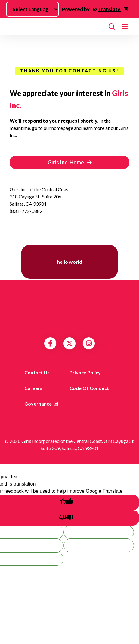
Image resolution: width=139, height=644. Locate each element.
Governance (38, 404)
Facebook (50, 343)
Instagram (89, 343)
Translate (109, 9)
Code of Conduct (89, 388)
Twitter (69, 343)
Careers (33, 388)
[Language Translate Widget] (32, 9)
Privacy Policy (85, 372)
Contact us (37, 372)
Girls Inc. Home (66, 162)
